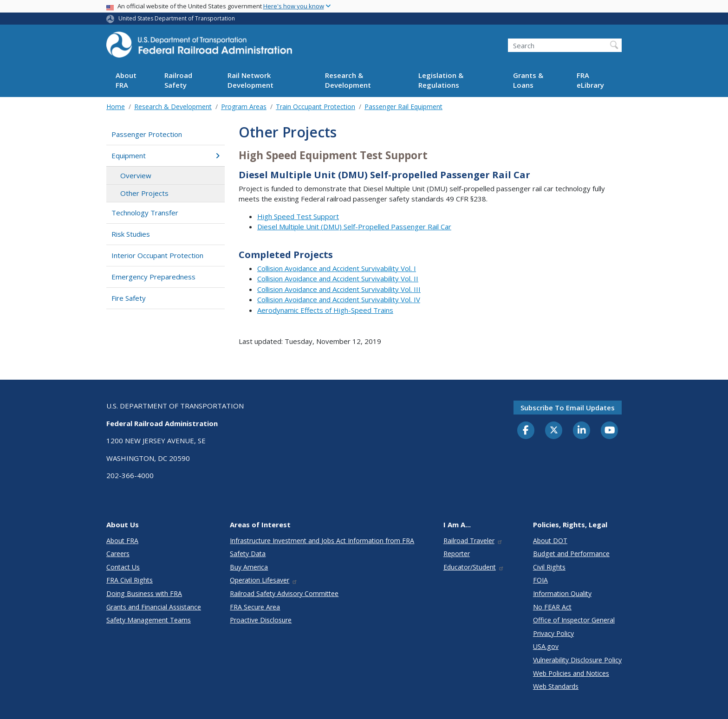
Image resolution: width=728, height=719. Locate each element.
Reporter (457, 554)
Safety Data (248, 554)
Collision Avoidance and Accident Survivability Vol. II (338, 279)
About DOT (550, 541)
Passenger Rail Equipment (403, 107)
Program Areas (244, 107)
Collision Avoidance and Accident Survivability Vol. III (339, 289)
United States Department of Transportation (177, 18)
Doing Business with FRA (144, 593)
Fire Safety (129, 298)
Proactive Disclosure (261, 620)
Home (116, 107)
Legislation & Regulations (441, 80)
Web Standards (556, 686)
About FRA (126, 80)
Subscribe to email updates (568, 408)
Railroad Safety (178, 80)
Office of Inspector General (574, 620)
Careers (118, 554)
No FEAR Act (552, 607)
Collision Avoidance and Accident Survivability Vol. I (337, 268)
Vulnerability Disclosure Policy (577, 660)
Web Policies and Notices (571, 673)
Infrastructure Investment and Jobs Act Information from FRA (322, 541)
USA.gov (546, 646)
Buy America (249, 567)
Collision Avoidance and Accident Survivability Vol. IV (339, 299)
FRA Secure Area (255, 607)
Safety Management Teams (149, 620)
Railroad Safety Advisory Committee (284, 593)
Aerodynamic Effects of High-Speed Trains (325, 310)
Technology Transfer (145, 213)
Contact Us (123, 567)
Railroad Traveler (473, 541)
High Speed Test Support (298, 216)
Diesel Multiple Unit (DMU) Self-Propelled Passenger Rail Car (354, 227)
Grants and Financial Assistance (154, 607)
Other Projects (144, 193)
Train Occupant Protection (315, 107)
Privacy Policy (553, 633)
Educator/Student (474, 567)
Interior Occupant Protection (157, 255)
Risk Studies (131, 234)
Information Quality (562, 593)
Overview (136, 175)
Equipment (166, 155)
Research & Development (348, 80)
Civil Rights (549, 567)
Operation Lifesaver (264, 580)
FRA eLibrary (590, 80)
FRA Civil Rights (130, 580)
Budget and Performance (571, 554)
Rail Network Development (250, 80)
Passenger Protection (147, 134)
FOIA (540, 580)
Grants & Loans (528, 80)
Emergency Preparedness (153, 277)
